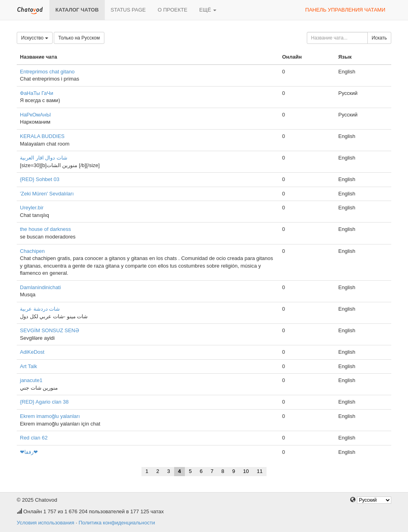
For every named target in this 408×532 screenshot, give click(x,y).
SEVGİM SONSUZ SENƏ (50, 330)
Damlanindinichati (40, 287)
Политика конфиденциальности (117, 523)
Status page (128, 10)
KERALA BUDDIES (42, 136)
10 (246, 471)
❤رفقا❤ (29, 452)
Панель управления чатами (345, 10)
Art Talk (28, 366)
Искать (379, 38)
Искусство (35, 38)
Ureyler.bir (32, 208)
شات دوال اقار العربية (44, 158)
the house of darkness (45, 229)
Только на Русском (79, 38)
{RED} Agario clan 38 (44, 402)
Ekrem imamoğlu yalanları (50, 416)
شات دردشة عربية (40, 309)
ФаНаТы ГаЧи (37, 93)
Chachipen (32, 251)
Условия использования (45, 523)
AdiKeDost (32, 352)
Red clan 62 (34, 438)
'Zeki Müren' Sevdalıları (47, 194)
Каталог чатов (77, 10)
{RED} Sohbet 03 (40, 179)
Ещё (208, 10)
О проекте (173, 10)
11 (260, 471)
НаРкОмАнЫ (35, 115)
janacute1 (31, 380)
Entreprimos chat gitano (47, 72)
